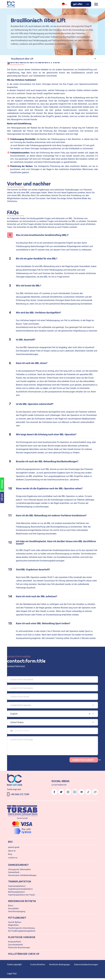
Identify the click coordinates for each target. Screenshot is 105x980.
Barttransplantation (16, 892)
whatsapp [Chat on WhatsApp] (2, 484)
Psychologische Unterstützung (21, 928)
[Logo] (11, 4)
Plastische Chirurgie (22, 937)
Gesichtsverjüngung (17, 911)
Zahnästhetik (14, 872)
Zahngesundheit (18, 865)
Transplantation (20, 881)
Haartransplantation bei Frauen (22, 895)
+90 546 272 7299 (20, 794)
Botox (11, 906)
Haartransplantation (17, 886)
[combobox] (52, 705)
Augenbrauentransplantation (20, 889)
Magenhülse (13, 925)
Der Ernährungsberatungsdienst (22, 931)
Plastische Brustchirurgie (19, 948)
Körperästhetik (14, 942)
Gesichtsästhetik (15, 945)
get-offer (78, 4)
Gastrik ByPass (15, 922)
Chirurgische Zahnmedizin (19, 869)
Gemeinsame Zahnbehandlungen (22, 875)
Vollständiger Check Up (24, 954)
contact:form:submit (83, 760)
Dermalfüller (13, 909)
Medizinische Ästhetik (22, 901)
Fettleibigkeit (17, 918)
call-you (2, 497)
